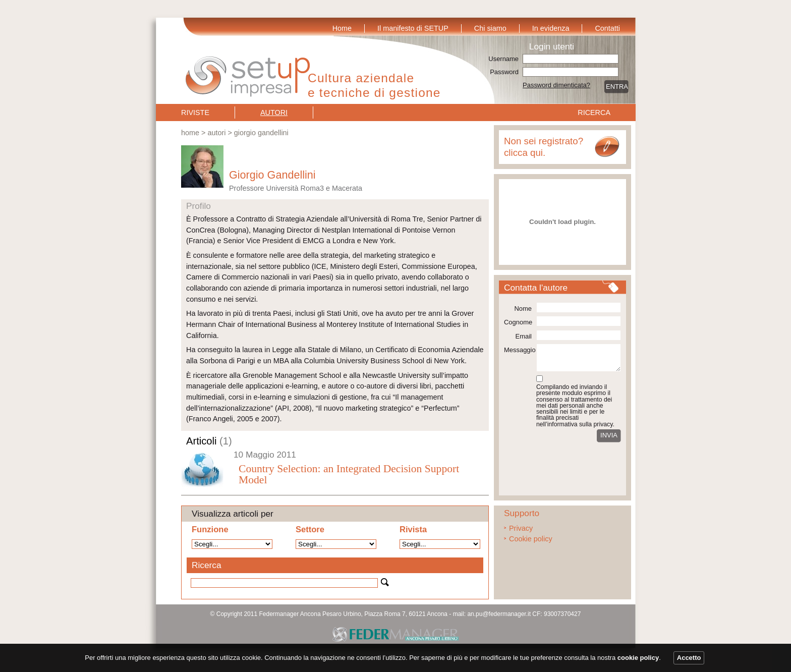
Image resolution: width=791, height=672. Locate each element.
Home (342, 28)
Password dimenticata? (556, 85)
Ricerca (594, 113)
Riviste (195, 113)
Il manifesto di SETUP (413, 28)
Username (503, 59)
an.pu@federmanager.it (499, 614)
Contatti (607, 28)
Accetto (689, 658)
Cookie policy (531, 539)
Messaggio (518, 350)
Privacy (521, 528)
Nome (523, 309)
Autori (274, 113)
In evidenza (551, 28)
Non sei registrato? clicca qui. (544, 147)
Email (524, 336)
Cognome (518, 322)
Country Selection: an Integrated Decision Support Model (349, 474)
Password (504, 72)
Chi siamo (490, 28)
